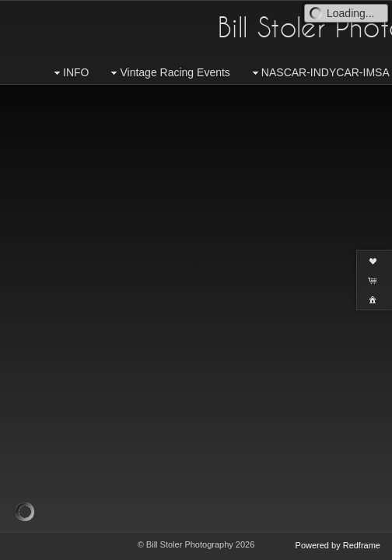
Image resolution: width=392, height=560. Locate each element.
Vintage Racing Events (168, 73)
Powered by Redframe (338, 545)
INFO (70, 73)
